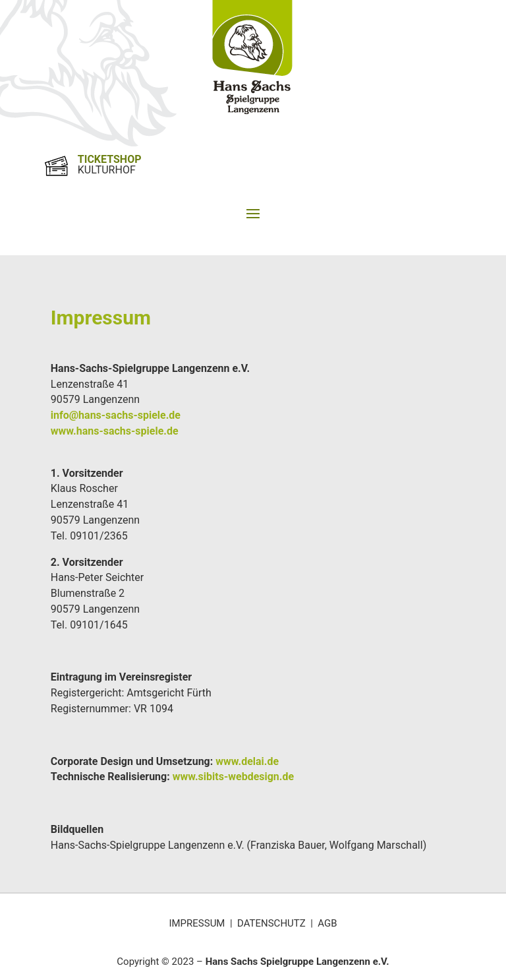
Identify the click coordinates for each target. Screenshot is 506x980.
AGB (327, 923)
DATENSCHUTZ (271, 923)
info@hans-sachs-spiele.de (117, 415)
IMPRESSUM (197, 923)
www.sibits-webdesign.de (233, 777)
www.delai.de (247, 761)
